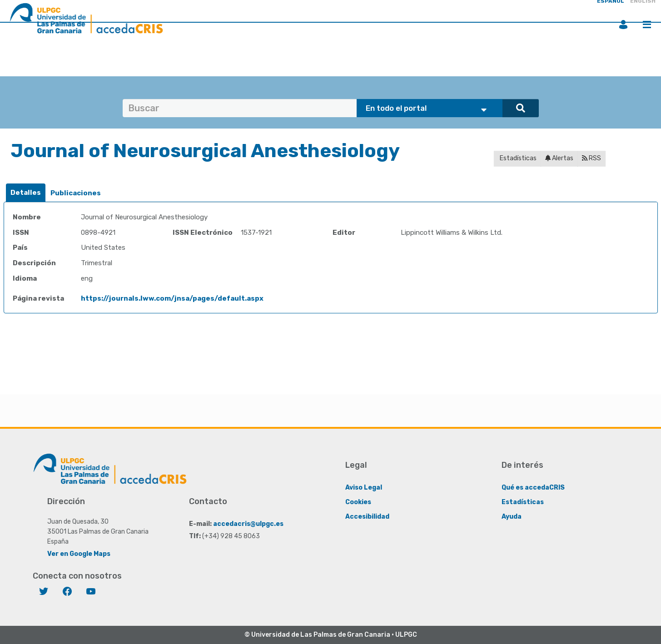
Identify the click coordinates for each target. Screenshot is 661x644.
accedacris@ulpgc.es (248, 524)
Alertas (559, 158)
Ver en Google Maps (79, 554)
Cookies (358, 502)
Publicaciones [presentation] (76, 193)
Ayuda (512, 517)
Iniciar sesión (623, 25)
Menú (647, 25)
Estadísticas (517, 158)
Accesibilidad (367, 517)
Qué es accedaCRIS (533, 488)
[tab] (26, 193)
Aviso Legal (364, 488)
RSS (591, 158)
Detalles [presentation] (26, 193)
